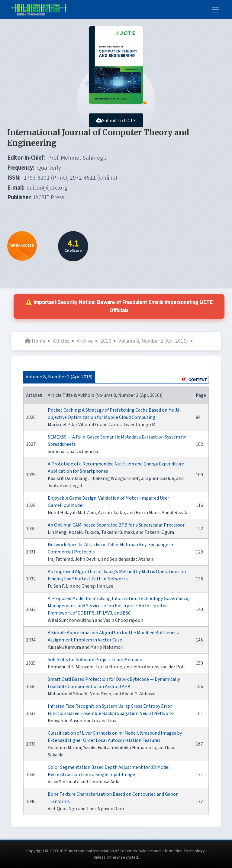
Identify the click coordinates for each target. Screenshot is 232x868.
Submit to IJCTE (116, 121)
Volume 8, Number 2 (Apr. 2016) (153, 341)
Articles (61, 341)
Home (35, 341)
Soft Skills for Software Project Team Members (96, 660)
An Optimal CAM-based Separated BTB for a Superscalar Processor (116, 525)
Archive (85, 341)
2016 (106, 341)
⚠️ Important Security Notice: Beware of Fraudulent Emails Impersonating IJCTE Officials (119, 307)
